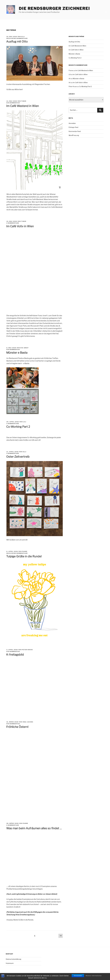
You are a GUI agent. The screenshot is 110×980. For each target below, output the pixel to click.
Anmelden (72, 123)
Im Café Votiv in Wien (20, 226)
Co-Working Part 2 (18, 427)
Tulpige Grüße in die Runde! (24, 556)
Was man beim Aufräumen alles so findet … (34, 828)
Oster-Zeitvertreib (18, 457)
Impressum (10, 963)
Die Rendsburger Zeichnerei (54, 8)
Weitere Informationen (94, 976)
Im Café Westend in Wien (23, 106)
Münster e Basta (17, 353)
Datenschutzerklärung (13, 959)
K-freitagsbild (15, 655)
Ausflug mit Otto (17, 41)
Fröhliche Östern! (17, 727)
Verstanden (78, 976)
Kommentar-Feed (75, 131)
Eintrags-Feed (73, 127)
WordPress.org (74, 135)
